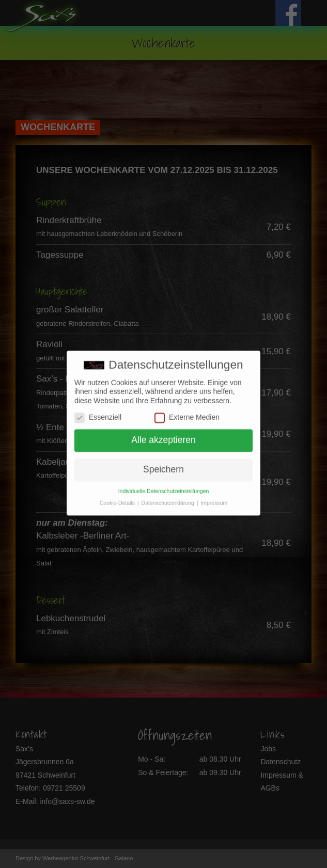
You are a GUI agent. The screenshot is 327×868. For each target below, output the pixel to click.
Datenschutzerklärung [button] (169, 499)
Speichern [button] (163, 466)
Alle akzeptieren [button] (163, 436)
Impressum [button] (214, 499)
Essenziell (98, 413)
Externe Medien (187, 413)
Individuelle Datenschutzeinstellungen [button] (164, 487)
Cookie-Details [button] (118, 499)
